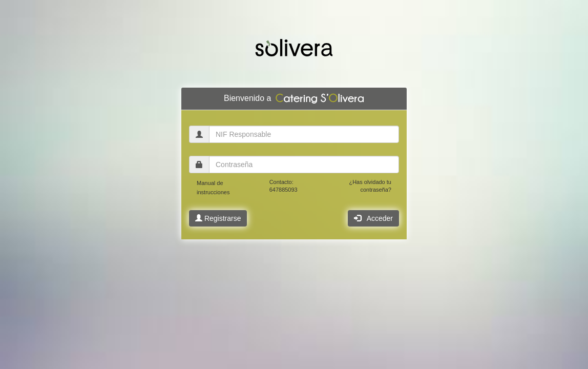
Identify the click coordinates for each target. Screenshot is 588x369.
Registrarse (218, 218)
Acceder (373, 218)
